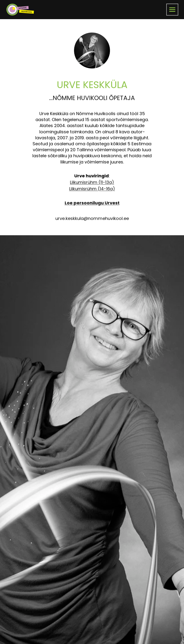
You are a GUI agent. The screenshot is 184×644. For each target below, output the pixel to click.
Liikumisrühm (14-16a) (92, 189)
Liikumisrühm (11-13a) (92, 182)
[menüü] (172, 10)
